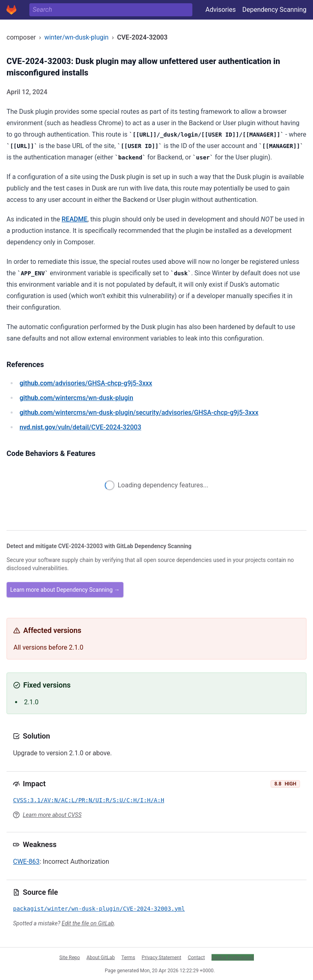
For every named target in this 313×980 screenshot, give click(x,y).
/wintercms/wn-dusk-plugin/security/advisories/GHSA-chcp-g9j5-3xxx (139, 413)
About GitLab (101, 957)
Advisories (221, 10)
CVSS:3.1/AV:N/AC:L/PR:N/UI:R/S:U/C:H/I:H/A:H (89, 800)
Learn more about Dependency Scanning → (65, 590)
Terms (128, 957)
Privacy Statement (162, 957)
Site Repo (70, 957)
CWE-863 (26, 862)
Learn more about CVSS (52, 815)
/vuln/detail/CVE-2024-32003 (80, 427)
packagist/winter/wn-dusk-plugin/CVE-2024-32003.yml (99, 909)
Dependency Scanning (274, 10)
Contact (196, 957)
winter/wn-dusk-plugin (77, 37)
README (74, 219)
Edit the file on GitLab (88, 923)
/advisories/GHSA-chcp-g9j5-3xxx (86, 383)
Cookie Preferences (233, 957)
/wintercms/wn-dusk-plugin (76, 398)
